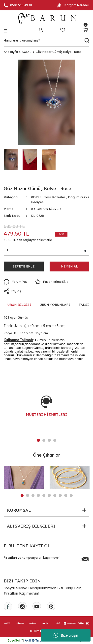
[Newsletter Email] (46, 559)
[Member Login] (41, 30)
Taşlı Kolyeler (55, 197)
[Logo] (47, 19)
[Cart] (85, 30)
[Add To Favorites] (52, 282)
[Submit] (84, 559)
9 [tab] (66, 495)
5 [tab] (44, 495)
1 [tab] (38, 440)
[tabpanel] (46, 411)
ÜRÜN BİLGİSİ (19, 305)
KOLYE (36, 197)
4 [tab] (55, 440)
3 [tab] (49, 440)
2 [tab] (44, 440)
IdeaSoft (15, 640)
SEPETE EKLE (24, 266)
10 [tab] (71, 495)
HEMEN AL (69, 266)
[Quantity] (46, 251)
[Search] (46, 41)
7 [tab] (55, 495)
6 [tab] (49, 495)
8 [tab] (60, 495)
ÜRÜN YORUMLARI (55, 305)
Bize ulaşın (66, 635)
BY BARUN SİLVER (46, 209)
